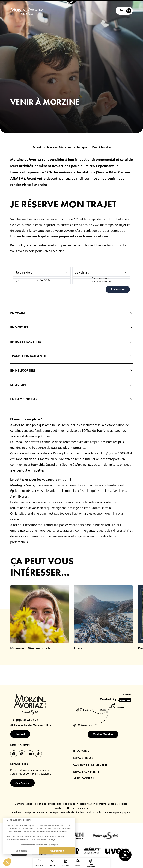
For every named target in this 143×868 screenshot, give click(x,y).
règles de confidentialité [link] (65, 813)
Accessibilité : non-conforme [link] (91, 804)
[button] (71, 2)
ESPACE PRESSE (83, 758)
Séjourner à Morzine (59, 148)
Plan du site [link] (69, 804)
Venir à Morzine (103, 734)
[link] (125, 855)
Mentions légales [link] (23, 804)
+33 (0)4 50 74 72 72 (24, 720)
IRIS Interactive (80, 808)
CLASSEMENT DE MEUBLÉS (90, 765)
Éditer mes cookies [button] (118, 804)
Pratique (82, 148)
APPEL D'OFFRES (84, 779)
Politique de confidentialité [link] (47, 804)
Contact (20, 734)
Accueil (37, 148)
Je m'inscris (23, 783)
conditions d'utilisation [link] (95, 813)
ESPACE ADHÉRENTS (86, 772)
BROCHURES (81, 751)
